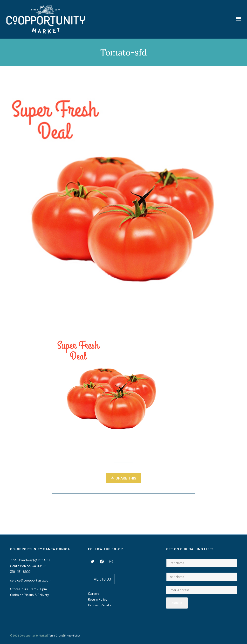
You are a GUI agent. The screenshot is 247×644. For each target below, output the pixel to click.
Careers (94, 593)
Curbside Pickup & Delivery (29, 595)
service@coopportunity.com (31, 580)
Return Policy (98, 599)
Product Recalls (100, 605)
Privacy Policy (72, 635)
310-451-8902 (20, 572)
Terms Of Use (56, 635)
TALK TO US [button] (101, 579)
